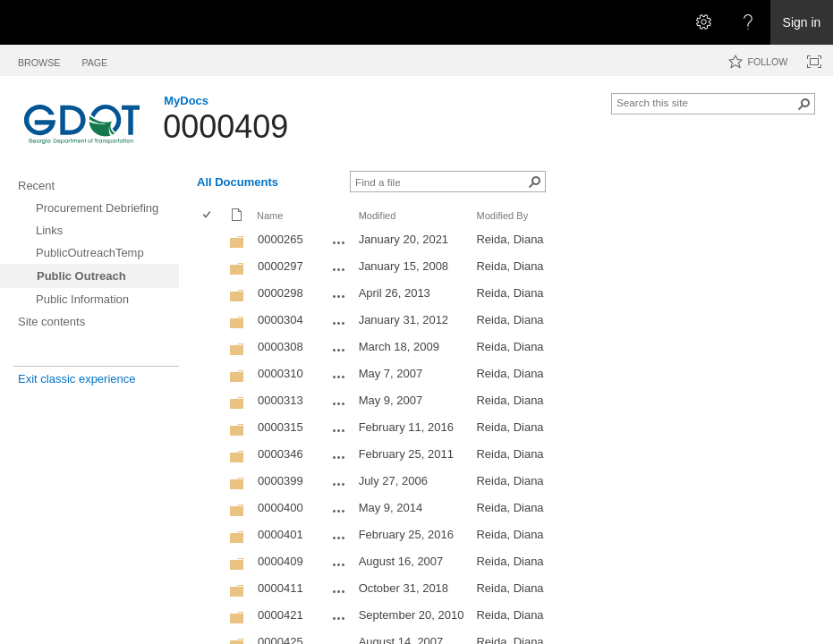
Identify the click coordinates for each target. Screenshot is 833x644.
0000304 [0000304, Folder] (280, 320)
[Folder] (237, 246)
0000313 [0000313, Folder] (280, 400)
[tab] (39, 59)
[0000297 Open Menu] (339, 269)
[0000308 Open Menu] (339, 350)
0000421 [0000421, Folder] (280, 615)
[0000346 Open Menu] (339, 457)
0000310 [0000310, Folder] (280, 373)
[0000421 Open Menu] (339, 618)
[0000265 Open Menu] (339, 242)
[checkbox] (208, 216)
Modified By (502, 216)
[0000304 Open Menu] (339, 323)
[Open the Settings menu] (703, 22)
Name (270, 216)
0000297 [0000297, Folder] (280, 266)
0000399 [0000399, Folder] (280, 481)
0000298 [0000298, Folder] (280, 293)
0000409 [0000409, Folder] (280, 561)
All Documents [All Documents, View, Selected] (238, 182)
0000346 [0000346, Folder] (280, 454)
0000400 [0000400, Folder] (280, 508)
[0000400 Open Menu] (339, 511)
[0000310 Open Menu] (339, 377)
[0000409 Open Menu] (339, 564)
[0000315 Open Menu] (339, 430)
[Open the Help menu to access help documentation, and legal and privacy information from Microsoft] (748, 22)
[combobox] (706, 102)
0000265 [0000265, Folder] (280, 239)
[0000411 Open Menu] (339, 591)
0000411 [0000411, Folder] (280, 588)
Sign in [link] (802, 22)
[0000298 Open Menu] (339, 296)
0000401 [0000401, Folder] (280, 534)
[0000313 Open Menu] (339, 403)
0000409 (225, 127)
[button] (804, 104)
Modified (378, 216)
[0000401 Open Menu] (339, 538)
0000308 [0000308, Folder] (280, 347)
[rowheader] (211, 241)
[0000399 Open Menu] (339, 484)
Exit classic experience (77, 379)
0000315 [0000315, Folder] (280, 427)
